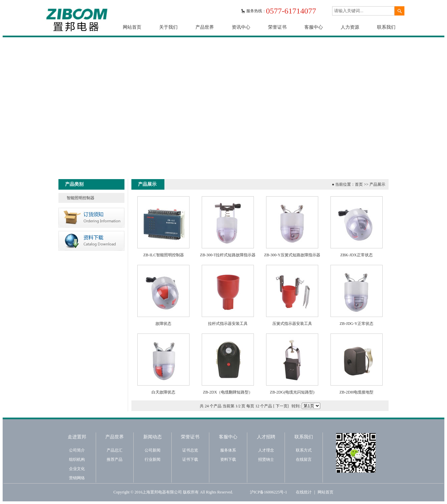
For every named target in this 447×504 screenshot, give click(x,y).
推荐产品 (115, 459)
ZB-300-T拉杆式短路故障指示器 (228, 255)
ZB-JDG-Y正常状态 (357, 324)
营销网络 (77, 478)
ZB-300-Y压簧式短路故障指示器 (292, 255)
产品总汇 (115, 450)
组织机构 (77, 459)
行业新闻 (153, 459)
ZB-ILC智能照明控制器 (164, 255)
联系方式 (304, 450)
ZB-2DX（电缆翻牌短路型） (228, 392)
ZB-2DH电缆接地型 (356, 392)
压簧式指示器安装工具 (292, 324)
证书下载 (190, 459)
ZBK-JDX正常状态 (357, 255)
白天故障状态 (163, 392)
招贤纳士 (266, 459)
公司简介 (77, 450)
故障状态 (163, 324)
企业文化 (77, 469)
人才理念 (266, 450)
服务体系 (228, 450)
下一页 (282, 406)
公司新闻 (153, 450)
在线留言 (304, 459)
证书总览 (190, 450)
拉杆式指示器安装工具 (228, 324)
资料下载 (228, 459)
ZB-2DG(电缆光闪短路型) (292, 392)
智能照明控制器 (81, 198)
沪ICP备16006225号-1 (269, 492)
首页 (359, 184)
